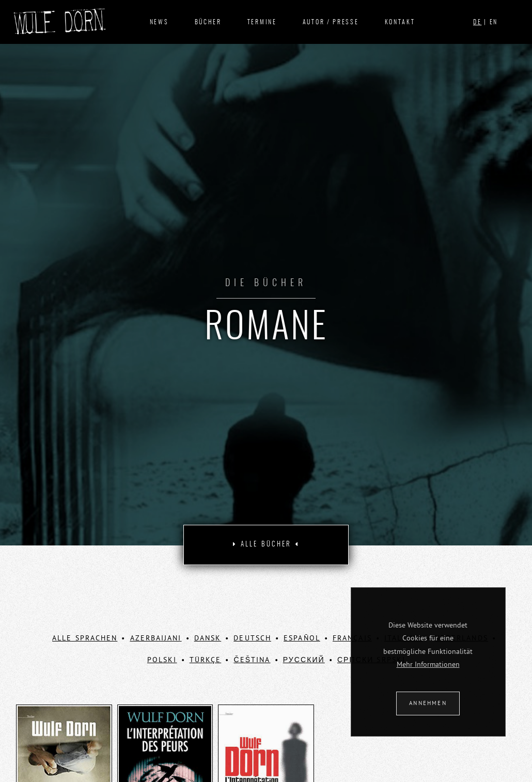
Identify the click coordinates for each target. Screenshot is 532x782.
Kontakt (400, 22)
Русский (304, 660)
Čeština (252, 660)
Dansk (208, 638)
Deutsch (252, 638)
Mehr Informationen (428, 664)
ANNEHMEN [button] (428, 703)
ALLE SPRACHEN (85, 638)
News (159, 22)
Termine (262, 22)
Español (302, 638)
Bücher (208, 22)
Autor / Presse (331, 22)
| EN (486, 22)
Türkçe (206, 660)
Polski (162, 660)
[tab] (266, 545)
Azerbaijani (156, 638)
